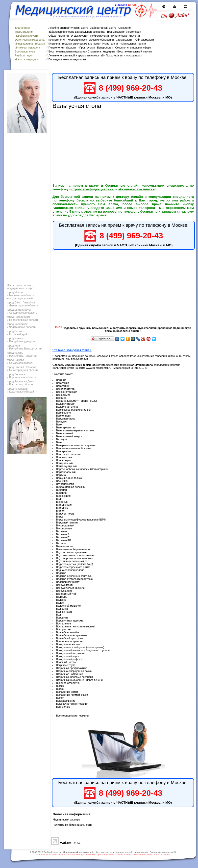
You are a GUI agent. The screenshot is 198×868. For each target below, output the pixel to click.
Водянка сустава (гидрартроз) (74, 579)
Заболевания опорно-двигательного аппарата (77, 32)
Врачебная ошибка (68, 632)
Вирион (61, 511)
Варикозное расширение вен (74, 410)
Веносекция (63, 460)
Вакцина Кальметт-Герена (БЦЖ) (76, 401)
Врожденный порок (68, 656)
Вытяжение (63, 707)
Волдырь (62, 597)
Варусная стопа (66, 419)
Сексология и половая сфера (133, 48)
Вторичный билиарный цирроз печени (79, 680)
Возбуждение (64, 591)
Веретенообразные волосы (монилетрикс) (82, 469)
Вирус (60, 517)
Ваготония (62, 386)
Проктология (87, 48)
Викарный (62, 502)
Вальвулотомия (66, 404)
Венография (64, 451)
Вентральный (64, 463)
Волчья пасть (64, 612)
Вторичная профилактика (72, 668)
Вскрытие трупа (66, 665)
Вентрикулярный (66, 466)
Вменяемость (64, 546)
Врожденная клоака (68, 644)
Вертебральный (66, 472)
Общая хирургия (59, 36)
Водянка (61, 573)
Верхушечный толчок (69, 478)
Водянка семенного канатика (74, 576)
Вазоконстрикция (67, 392)
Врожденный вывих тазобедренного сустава (83, 650)
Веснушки (62, 481)
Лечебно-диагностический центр (68, 28)
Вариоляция (64, 416)
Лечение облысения (101, 40)
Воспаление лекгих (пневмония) (76, 626)
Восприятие (63, 629)
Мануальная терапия (134, 44)
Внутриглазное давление (72, 552)
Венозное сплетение (69, 454)
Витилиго (62, 543)
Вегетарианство (66, 427)
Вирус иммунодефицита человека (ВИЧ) (81, 520)
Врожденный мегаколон (71, 653)
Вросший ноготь (66, 662)
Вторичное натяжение (70, 674)
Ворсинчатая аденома (70, 620)
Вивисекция (63, 496)
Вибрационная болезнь (70, 487)
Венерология (105, 48)
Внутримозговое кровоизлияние (76, 555)
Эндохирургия (79, 36)
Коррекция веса (77, 40)
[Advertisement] (26, 207)
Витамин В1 (63, 537)
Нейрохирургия (100, 36)
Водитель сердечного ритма (73, 567)
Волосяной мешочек (69, 606)
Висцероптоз (64, 528)
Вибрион (62, 490)
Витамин (62, 531)
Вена (59, 442)
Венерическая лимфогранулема (76, 445)
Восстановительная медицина (67, 51)
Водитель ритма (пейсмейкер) (75, 564)
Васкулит (62, 422)
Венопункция (64, 457)
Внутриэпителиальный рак (72, 561)
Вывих (60, 686)
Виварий (61, 493)
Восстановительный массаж (135, 51)
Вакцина (61, 398)
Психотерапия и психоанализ (124, 55)
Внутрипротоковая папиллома (75, 558)
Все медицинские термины (73, 716)
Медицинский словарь (66, 819)
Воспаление (64, 623)
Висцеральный (65, 525)
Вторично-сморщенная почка (74, 671)
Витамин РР (64, 540)
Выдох (60, 689)
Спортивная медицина (101, 51)
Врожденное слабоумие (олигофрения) (80, 647)
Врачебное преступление (72, 635)
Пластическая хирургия (125, 36)
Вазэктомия (63, 395)
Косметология (57, 40)
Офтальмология (145, 40)
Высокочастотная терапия (72, 704)
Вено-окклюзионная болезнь (74, 448)
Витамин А (63, 534)
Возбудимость (65, 585)
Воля (59, 615)
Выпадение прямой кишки (72, 695)
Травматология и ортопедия (124, 32)
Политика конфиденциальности (72, 825)
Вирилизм (62, 508)
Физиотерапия (111, 44)
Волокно (61, 600)
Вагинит (61, 380)
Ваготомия (63, 383)
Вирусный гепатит (67, 522)
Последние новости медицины (67, 59)
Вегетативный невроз (69, 436)
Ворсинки (62, 618)
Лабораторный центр (103, 28)
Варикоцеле (63, 413)
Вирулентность (65, 514)
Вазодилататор (65, 389)
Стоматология (124, 40)
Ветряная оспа (65, 484)
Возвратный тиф (66, 594)
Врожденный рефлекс (70, 659)
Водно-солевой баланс (70, 570)
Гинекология (56, 48)
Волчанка (62, 609)
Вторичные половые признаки (74, 677)
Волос (60, 603)
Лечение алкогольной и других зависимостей (76, 55)
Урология (72, 48)
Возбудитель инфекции (70, 588)
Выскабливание (66, 701)
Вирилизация (64, 505)
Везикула (62, 439)
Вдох (59, 424)
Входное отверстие (68, 683)
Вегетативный (65, 433)
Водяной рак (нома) (68, 582)
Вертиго (61, 475)
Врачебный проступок (70, 638)
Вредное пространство (70, 641)
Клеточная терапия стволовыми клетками (74, 44)
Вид (59, 499)
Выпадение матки (67, 692)
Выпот (60, 698)
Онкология (125, 28)
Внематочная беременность (73, 549)
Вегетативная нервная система (75, 430)
